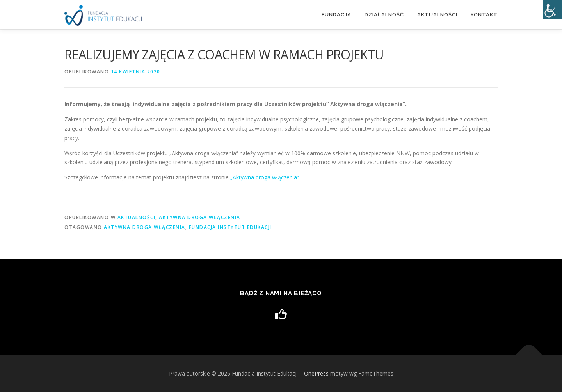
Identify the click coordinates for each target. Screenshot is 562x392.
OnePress (316, 373)
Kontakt (484, 15)
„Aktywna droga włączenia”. (265, 177)
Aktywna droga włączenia (200, 217)
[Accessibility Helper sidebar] (553, 9)
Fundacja (336, 15)
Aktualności (437, 15)
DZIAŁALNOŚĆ (384, 15)
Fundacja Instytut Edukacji (230, 227)
